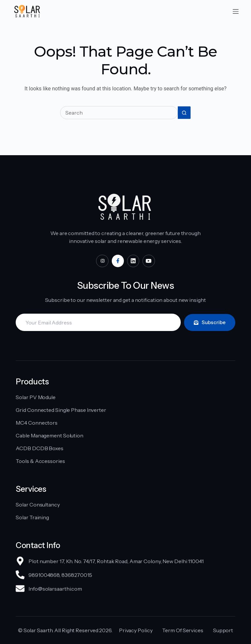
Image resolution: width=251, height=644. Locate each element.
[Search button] (184, 113)
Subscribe (210, 322)
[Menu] (236, 11)
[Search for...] (119, 113)
